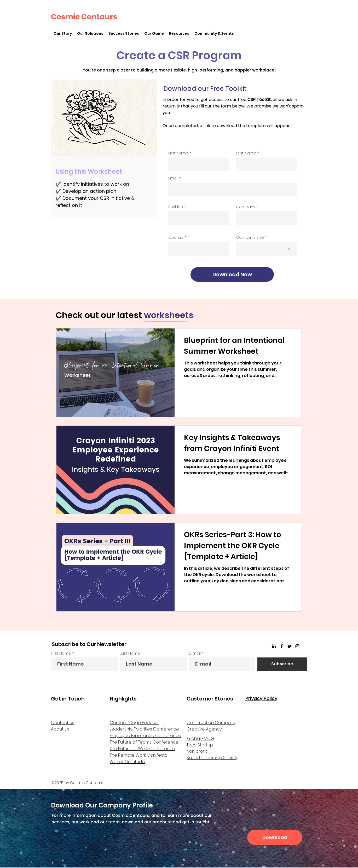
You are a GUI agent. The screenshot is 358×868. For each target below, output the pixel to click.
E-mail (195, 653)
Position (176, 207)
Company (246, 207)
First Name (178, 153)
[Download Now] (232, 274)
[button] (90, 34)
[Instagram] (297, 646)
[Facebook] (282, 646)
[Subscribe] (282, 664)
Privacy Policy (261, 698)
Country (176, 237)
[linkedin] (274, 646)
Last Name (246, 153)
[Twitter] (290, 646)
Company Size (250, 237)
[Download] (275, 837)
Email (173, 178)
